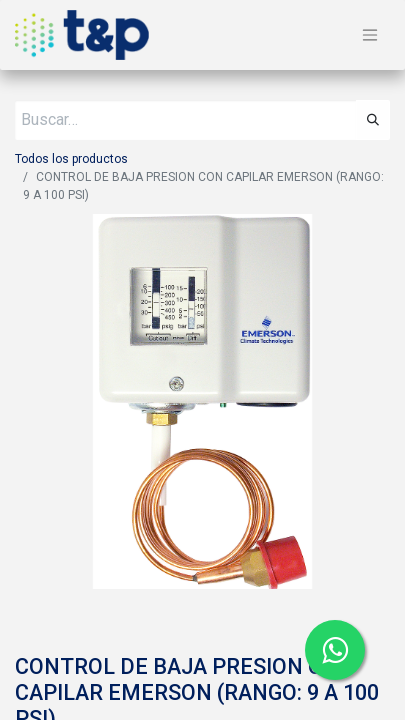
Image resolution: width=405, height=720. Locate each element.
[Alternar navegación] (370, 35)
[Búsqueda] (373, 120)
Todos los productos (71, 159)
